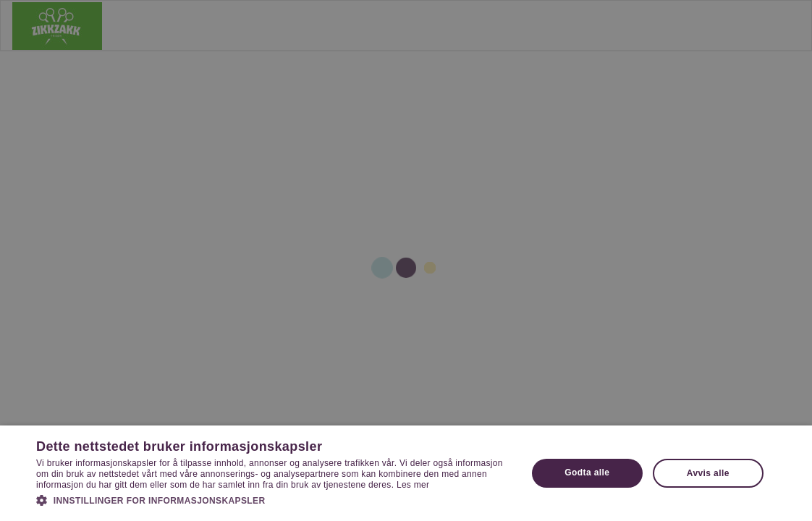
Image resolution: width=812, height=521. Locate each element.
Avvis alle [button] (708, 473)
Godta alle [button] (587, 473)
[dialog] (406, 260)
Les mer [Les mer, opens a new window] (413, 485)
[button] (274, 500)
